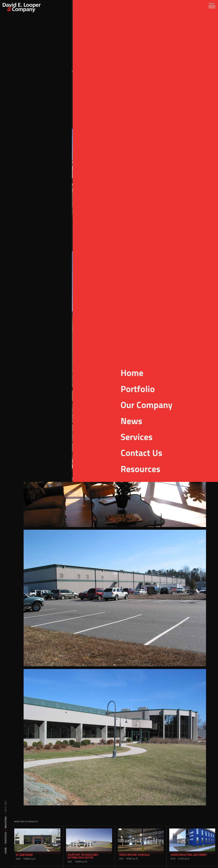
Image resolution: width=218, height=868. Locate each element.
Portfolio (6, 838)
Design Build (171, 98)
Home (6, 850)
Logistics (199, 98)
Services (50, 5)
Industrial (6, 822)
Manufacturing (195, 102)
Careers (151, 5)
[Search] (178, 6)
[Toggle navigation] (210, 8)
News (112, 5)
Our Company (93, 5)
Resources (131, 5)
